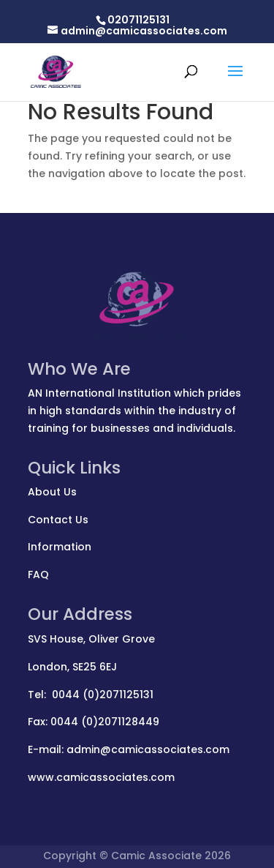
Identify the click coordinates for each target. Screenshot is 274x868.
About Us (52, 492)
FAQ (38, 575)
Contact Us (58, 520)
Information (60, 547)
